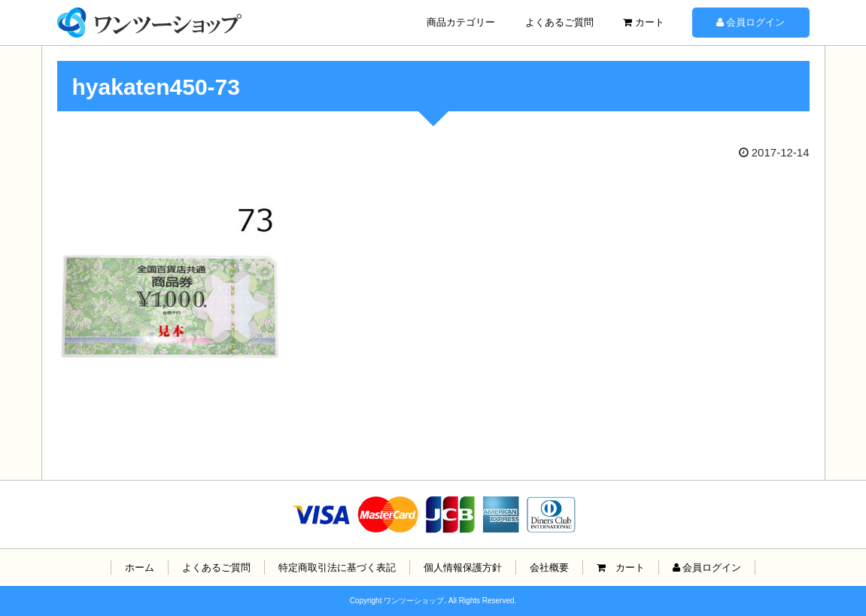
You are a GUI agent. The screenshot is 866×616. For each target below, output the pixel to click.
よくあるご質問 (559, 22)
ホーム (140, 567)
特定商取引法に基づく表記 (337, 567)
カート (644, 22)
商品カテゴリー (461, 22)
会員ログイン (751, 22)
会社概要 (549, 567)
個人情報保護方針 (463, 567)
